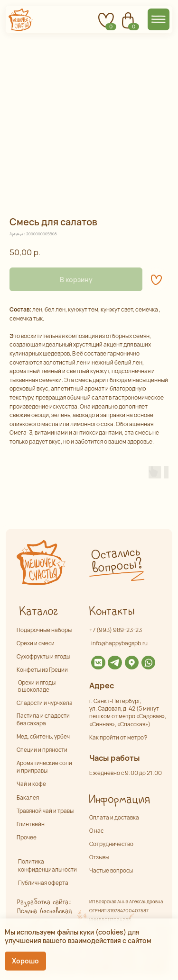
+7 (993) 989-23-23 (116, 630)
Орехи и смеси (36, 643)
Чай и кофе (31, 784)
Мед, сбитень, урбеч (43, 737)
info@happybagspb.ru (119, 643)
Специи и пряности (42, 750)
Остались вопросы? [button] (117, 560)
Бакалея (28, 798)
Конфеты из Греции (42, 670)
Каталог (38, 612)
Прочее (27, 837)
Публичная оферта (43, 883)
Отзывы (99, 857)
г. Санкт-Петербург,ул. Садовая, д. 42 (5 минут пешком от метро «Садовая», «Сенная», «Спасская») (128, 713)
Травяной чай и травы (45, 811)
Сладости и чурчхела (45, 703)
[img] (98, 663)
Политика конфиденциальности (47, 865)
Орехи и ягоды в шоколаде (37, 686)
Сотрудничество (111, 844)
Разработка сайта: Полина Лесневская (44, 907)
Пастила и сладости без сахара (43, 719)
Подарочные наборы (44, 630)
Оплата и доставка (114, 818)
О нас (96, 831)
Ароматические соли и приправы (44, 767)
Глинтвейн (31, 824)
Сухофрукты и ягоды (43, 657)
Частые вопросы (111, 871)
